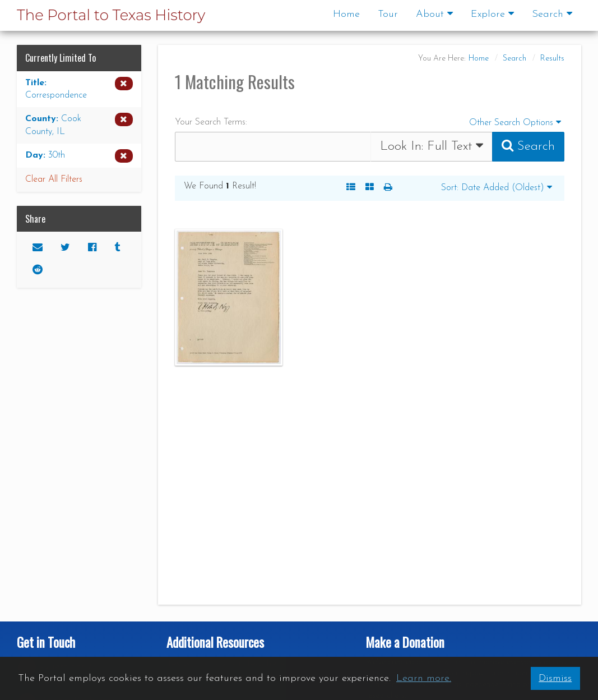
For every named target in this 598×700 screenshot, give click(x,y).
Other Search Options (517, 121)
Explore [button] (492, 14)
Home (346, 14)
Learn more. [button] (424, 678)
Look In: (432, 146)
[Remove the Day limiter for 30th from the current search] (79, 156)
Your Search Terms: (211, 122)
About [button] (434, 14)
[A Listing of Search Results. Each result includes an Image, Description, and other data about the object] (351, 188)
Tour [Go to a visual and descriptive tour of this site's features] (388, 14)
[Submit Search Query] (528, 147)
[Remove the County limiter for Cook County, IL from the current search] (79, 126)
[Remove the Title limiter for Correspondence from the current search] (79, 90)
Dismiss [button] (555, 678)
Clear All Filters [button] (54, 179)
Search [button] (552, 14)
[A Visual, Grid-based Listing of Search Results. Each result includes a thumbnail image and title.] (370, 188)
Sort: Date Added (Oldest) (497, 187)
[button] (388, 188)
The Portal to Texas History (111, 15)
